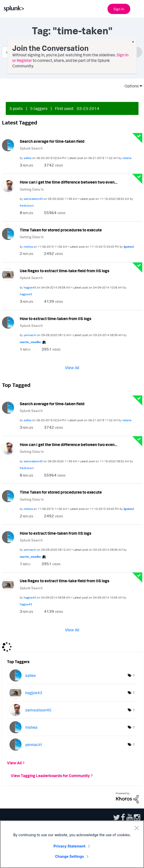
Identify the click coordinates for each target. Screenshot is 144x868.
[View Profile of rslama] (127, 158)
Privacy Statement (69, 846)
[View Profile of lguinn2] (129, 247)
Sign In (119, 9)
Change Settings (69, 856)
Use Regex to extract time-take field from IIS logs (64, 271)
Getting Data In (32, 189)
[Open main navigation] (137, 8)
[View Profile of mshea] (28, 247)
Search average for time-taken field (52, 141)
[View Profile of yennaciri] (30, 335)
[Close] (136, 828)
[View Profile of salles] (28, 158)
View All (72, 367)
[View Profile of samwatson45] (33, 199)
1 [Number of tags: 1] (134, 675)
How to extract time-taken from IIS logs (55, 319)
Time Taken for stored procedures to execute (61, 230)
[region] (72, 844)
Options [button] (130, 86)
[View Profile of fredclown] (27, 205)
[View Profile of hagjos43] (30, 287)
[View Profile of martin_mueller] (30, 342)
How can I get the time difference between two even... (69, 182)
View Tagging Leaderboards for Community (50, 775)
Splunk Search (31, 148)
